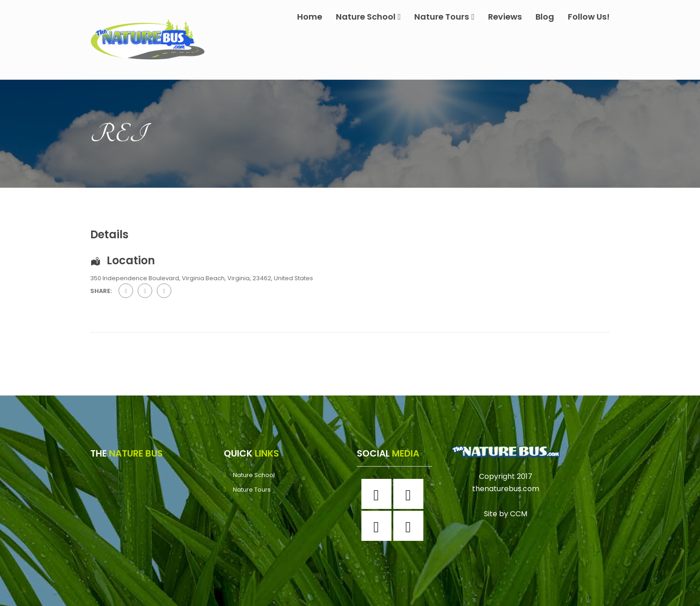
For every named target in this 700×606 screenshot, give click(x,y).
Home (310, 17)
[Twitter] (379, 526)
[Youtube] (411, 526)
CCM (519, 514)
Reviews (505, 17)
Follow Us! (589, 17)
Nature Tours (444, 17)
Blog (545, 17)
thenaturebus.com (506, 489)
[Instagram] (411, 494)
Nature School (368, 17)
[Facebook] (379, 494)
